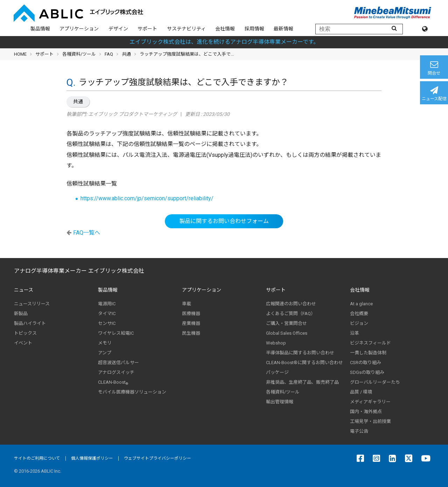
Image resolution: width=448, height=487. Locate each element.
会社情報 (225, 29)
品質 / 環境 (361, 392)
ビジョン (359, 323)
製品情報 (40, 29)
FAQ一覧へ (87, 233)
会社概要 (359, 314)
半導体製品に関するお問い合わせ (300, 353)
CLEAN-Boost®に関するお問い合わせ (304, 363)
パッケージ (277, 372)
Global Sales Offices (287, 333)
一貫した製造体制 (368, 353)
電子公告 (359, 431)
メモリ (105, 343)
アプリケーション (79, 29)
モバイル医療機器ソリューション (132, 392)
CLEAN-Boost (113, 382)
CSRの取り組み (366, 363)
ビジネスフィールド (370, 343)
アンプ (105, 353)
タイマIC (107, 314)
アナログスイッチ (116, 372)
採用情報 (254, 29)
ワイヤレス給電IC (116, 333)
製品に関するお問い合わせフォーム (224, 221)
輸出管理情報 (280, 402)
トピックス (25, 333)
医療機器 (191, 314)
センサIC (107, 323)
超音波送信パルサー (118, 363)
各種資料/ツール (79, 54)
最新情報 (283, 29)
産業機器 (191, 323)
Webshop (276, 343)
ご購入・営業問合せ (286, 323)
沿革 (355, 333)
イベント (23, 343)
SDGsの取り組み (367, 372)
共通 (78, 102)
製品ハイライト (30, 323)
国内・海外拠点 (366, 412)
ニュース (24, 290)
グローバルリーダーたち (375, 382)
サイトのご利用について (37, 458)
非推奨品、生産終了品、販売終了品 (302, 382)
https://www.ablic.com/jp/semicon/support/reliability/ (147, 198)
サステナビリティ (186, 29)
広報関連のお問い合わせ (291, 304)
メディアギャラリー (370, 402)
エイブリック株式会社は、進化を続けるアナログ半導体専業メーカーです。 (224, 42)
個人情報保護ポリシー (92, 458)
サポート (147, 29)
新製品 (21, 314)
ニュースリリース (32, 304)
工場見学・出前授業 (370, 421)
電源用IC (107, 304)
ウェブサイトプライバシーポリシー (157, 458)
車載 (187, 304)
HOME (20, 54)
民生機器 (191, 333)
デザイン (118, 29)
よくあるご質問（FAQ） (291, 314)
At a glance (361, 304)
